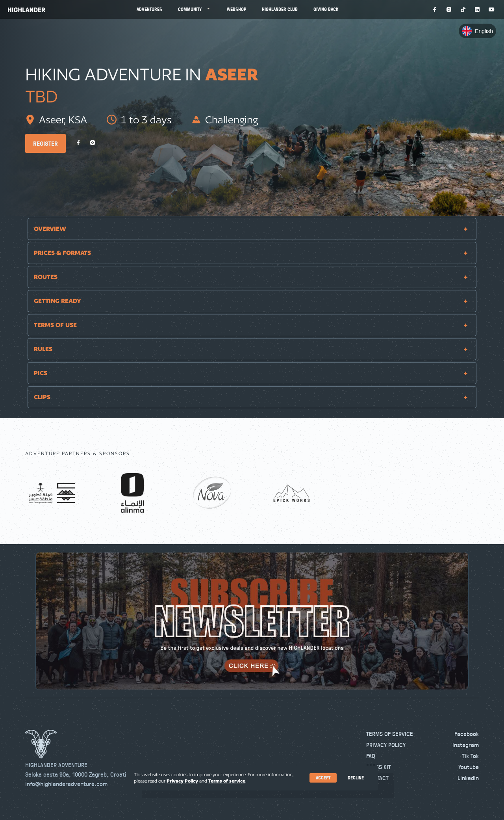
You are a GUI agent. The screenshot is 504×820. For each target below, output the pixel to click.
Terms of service (227, 781)
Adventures (149, 9)
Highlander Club (280, 9)
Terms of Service (390, 734)
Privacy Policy (386, 745)
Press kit (379, 767)
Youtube (469, 767)
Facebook (467, 734)
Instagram (466, 745)
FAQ (371, 756)
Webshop (236, 9)
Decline (356, 778)
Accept (323, 778)
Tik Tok (470, 756)
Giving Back (326, 9)
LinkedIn (468, 778)
